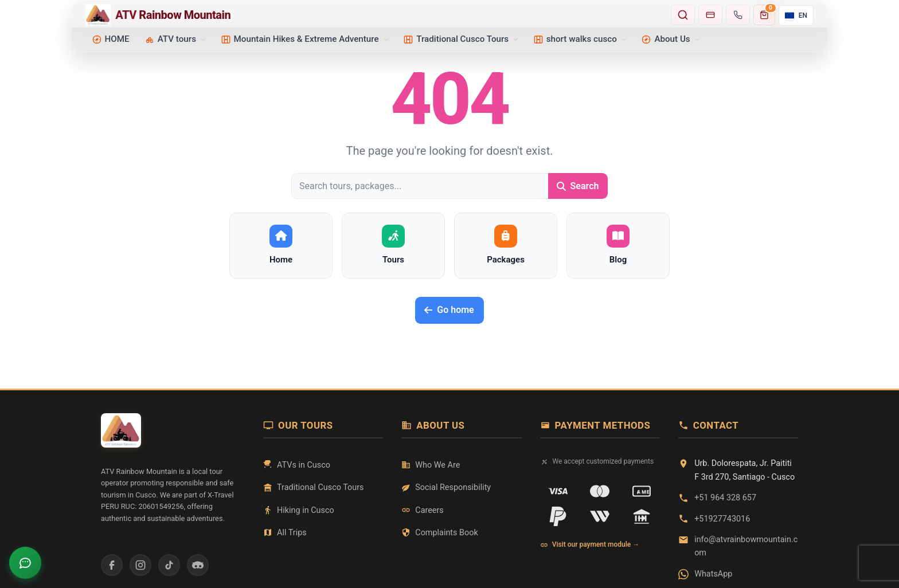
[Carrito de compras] (764, 15)
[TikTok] (169, 565)
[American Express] (642, 491)
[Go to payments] (710, 15)
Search (578, 186)
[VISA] (558, 491)
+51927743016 (722, 519)
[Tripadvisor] (198, 565)
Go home (449, 310)
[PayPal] (558, 516)
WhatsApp (713, 574)
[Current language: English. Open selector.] (796, 15)
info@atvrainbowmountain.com (746, 546)
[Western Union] (600, 516)
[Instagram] (140, 565)
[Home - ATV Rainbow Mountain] (375, 15)
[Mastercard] (600, 491)
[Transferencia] (642, 516)
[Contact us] (738, 15)
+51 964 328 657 (725, 498)
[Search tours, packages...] (420, 186)
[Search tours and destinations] (683, 15)
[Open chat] (25, 563)
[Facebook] (112, 565)
